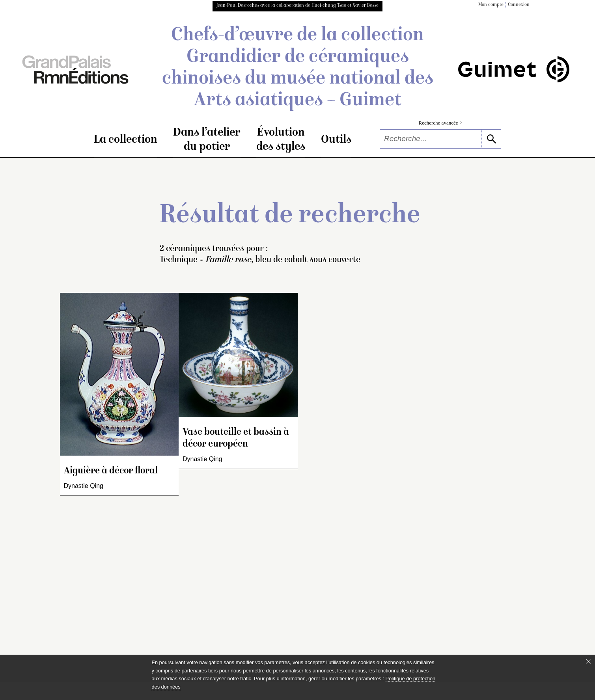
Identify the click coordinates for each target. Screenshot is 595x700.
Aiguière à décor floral (111, 471)
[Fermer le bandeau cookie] (588, 661)
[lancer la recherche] (491, 139)
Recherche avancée (441, 123)
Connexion (519, 5)
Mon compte (491, 5)
